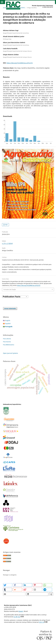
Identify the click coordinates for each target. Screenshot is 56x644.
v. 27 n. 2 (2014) (20, 8)
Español (8, 324)
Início (5, 8)
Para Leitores (7, 339)
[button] (8, 585)
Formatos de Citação (10, 289)
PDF (6, 225)
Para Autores (7, 342)
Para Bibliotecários (9, 345)
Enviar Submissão (10, 308)
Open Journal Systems (10, 353)
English (8, 320)
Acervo (11, 8)
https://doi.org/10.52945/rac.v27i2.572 (20, 63)
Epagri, (21, 611)
